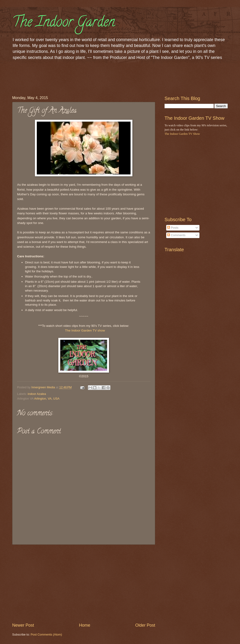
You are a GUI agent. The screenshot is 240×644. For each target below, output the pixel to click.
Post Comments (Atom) (46, 634)
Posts (173, 228)
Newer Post (23, 625)
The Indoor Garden (64, 23)
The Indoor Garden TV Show (182, 134)
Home (85, 625)
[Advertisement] (97, 77)
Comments (176, 235)
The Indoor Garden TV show (85, 330)
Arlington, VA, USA (47, 399)
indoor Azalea (37, 394)
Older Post (145, 625)
